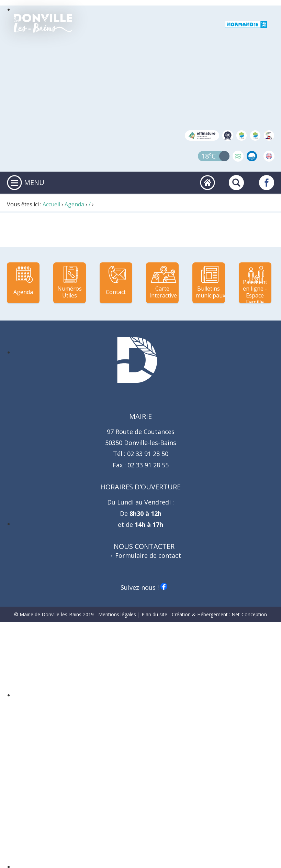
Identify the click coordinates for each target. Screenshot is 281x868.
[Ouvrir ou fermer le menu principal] (14, 183)
